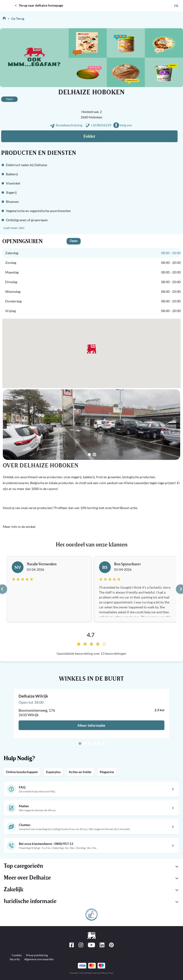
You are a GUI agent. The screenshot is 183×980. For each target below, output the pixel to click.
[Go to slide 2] (94, 455)
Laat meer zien (14, 228)
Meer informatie (91, 725)
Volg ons (126, 125)
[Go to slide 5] (99, 743)
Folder (89, 136)
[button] (91, 902)
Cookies (17, 955)
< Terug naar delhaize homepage (39, 5)
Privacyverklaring (37, 955)
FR (176, 6)
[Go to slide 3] (89, 743)
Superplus (53, 772)
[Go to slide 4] (94, 743)
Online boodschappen (22, 772)
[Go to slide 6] (103, 743)
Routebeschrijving (69, 125)
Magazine (107, 772)
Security (15, 959)
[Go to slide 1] (89, 454)
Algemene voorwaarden (39, 959)
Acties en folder (80, 772)
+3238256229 (101, 125)
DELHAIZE (8, 2)
